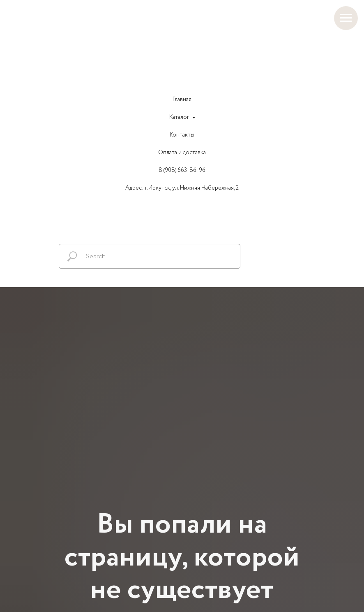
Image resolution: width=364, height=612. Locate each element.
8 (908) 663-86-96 (182, 170)
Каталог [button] (180, 117)
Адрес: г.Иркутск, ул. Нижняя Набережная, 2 (182, 188)
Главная (182, 100)
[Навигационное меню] (346, 18)
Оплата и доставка (182, 153)
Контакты (182, 135)
